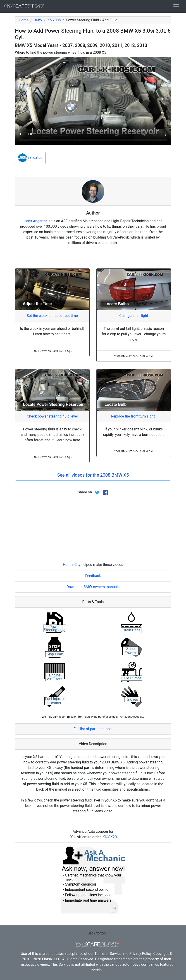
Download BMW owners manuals (93, 587)
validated (30, 158)
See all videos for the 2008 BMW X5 (93, 475)
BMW (38, 20)
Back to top (97, 933)
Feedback (93, 576)
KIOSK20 (110, 837)
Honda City (72, 565)
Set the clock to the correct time (52, 316)
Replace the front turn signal (134, 416)
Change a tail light (134, 316)
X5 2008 (54, 20)
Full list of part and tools (93, 729)
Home (24, 20)
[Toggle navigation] (176, 6)
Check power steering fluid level (52, 416)
